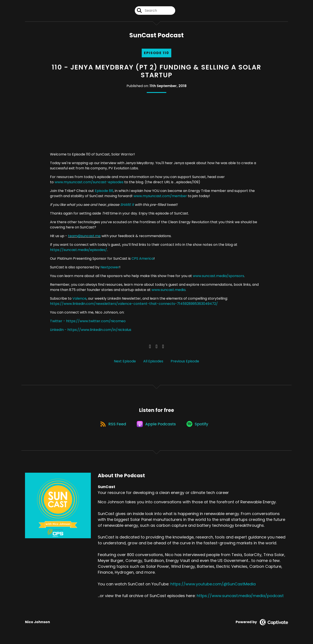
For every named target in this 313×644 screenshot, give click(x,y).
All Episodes (153, 362)
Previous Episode (185, 362)
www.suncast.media (168, 290)
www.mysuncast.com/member (160, 196)
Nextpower (110, 268)
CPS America (143, 259)
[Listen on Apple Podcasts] (156, 425)
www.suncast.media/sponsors (218, 276)
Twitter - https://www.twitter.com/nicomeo (88, 321)
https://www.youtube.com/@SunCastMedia (213, 586)
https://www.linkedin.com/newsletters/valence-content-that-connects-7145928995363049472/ (134, 304)
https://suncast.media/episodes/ (78, 250)
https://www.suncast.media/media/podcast (240, 597)
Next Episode (125, 362)
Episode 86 (104, 191)
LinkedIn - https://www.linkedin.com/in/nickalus (91, 330)
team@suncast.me (84, 236)
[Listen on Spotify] (199, 425)
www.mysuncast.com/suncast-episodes (89, 182)
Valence (79, 299)
